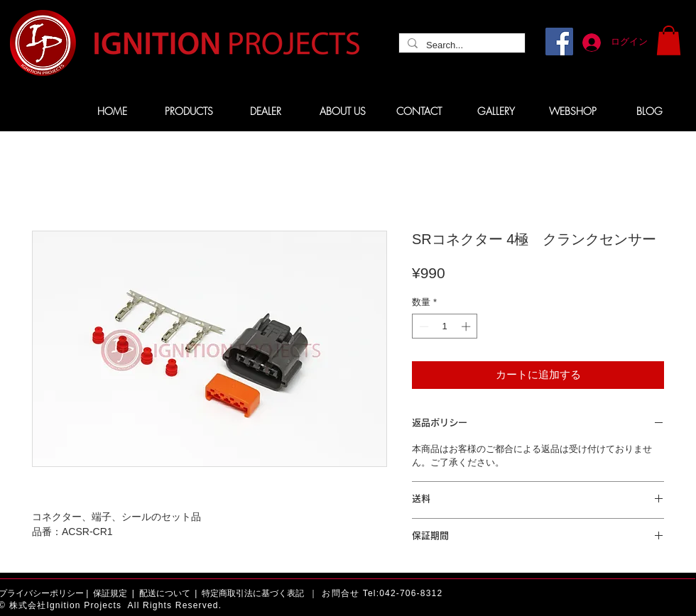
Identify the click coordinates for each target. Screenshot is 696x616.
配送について (165, 593)
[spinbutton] (445, 326)
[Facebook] (559, 42)
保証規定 (110, 593)
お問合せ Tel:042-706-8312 (382, 593)
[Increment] (467, 326)
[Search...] (461, 45)
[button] (669, 40)
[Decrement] (423, 326)
